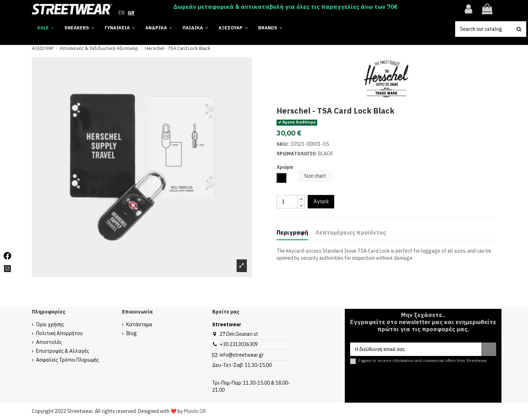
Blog (132, 333)
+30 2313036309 (239, 344)
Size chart (315, 176)
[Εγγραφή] (489, 349)
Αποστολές (49, 342)
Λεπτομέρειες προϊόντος (351, 233)
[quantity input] (287, 202)
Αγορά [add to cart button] (321, 201)
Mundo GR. (195, 411)
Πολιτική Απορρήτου (59, 333)
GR (131, 13)
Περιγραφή (292, 233)
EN (121, 13)
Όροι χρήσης (50, 324)
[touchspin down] (301, 205)
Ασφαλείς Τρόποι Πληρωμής (68, 360)
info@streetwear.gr (242, 355)
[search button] (519, 29)
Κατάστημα (139, 324)
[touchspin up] (301, 198)
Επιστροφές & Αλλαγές (63, 351)
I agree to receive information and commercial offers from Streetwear (423, 361)
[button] (270, 28)
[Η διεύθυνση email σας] (416, 349)
